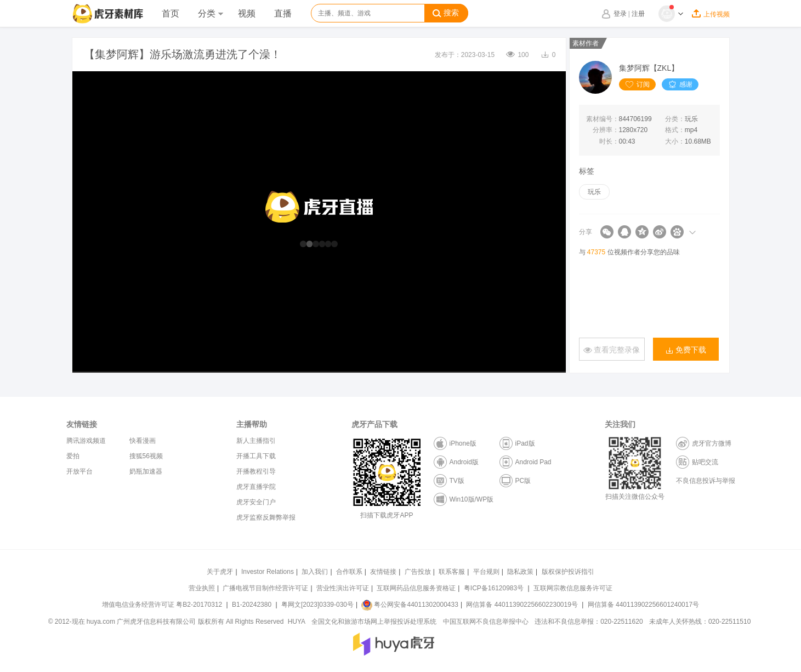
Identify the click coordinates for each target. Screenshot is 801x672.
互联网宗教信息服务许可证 (573, 588)
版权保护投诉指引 (568, 572)
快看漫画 (143, 441)
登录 (620, 14)
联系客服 (452, 572)
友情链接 (383, 572)
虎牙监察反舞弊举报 (266, 517)
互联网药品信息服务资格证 (416, 588)
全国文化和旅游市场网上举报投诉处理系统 (374, 622)
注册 (638, 14)
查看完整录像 (612, 350)
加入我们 (315, 572)
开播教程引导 (256, 471)
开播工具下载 (256, 456)
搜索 (446, 13)
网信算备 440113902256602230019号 (522, 605)
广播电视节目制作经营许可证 (265, 588)
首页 (171, 13)
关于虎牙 (220, 572)
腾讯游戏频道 (86, 441)
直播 (283, 13)
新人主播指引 (256, 441)
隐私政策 (520, 572)
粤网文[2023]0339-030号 (317, 605)
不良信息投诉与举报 (706, 481)
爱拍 (73, 456)
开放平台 (79, 471)
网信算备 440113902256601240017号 (643, 605)
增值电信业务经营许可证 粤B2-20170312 (163, 605)
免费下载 (686, 350)
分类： (675, 119)
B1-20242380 (252, 605)
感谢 (680, 84)
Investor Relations (268, 572)
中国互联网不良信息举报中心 (486, 622)
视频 (247, 13)
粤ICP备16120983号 (494, 588)
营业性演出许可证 (343, 588)
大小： (675, 141)
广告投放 (418, 572)
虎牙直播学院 (256, 487)
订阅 (637, 84)
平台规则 (486, 572)
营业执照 (202, 588)
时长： (609, 141)
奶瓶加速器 (146, 471)
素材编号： (603, 119)
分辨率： (606, 130)
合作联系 (349, 572)
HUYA (297, 622)
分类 (211, 13)
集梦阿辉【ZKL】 (649, 68)
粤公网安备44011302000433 (410, 605)
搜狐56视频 (146, 456)
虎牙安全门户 (256, 502)
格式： (675, 130)
